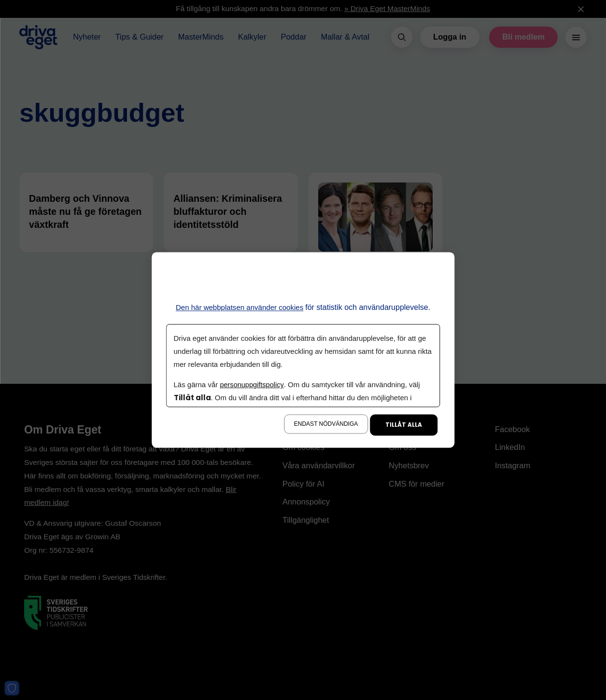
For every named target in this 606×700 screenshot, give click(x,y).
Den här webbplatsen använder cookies (240, 307)
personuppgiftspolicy (253, 385)
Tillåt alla (404, 425)
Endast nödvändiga (326, 424)
